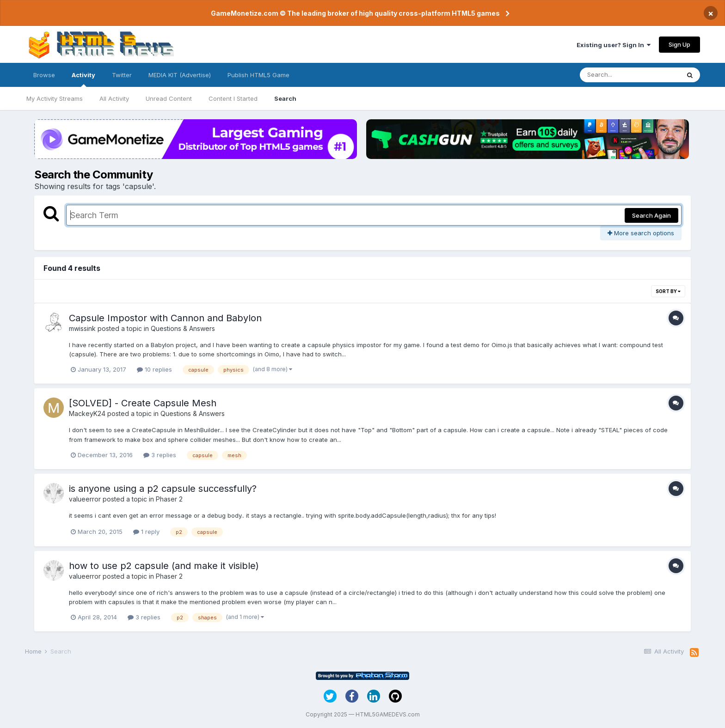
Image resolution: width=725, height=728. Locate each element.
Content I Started (233, 98)
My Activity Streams (55, 98)
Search (285, 98)
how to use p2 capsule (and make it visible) (164, 566)
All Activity (114, 98)
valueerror (85, 499)
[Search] (630, 75)
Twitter (122, 75)
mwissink (82, 328)
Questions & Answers (183, 328)
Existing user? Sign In (614, 45)
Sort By (668, 291)
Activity (83, 79)
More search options (641, 233)
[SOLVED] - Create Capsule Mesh (143, 403)
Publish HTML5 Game (258, 75)
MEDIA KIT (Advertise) (180, 75)
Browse (44, 75)
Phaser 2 (169, 499)
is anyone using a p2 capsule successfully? (163, 489)
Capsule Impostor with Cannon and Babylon (165, 318)
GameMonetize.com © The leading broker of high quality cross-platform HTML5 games (355, 13)
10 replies (154, 369)
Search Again (651, 215)
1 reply (146, 532)
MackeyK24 (87, 413)
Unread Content (169, 98)
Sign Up (679, 44)
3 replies (160, 455)
